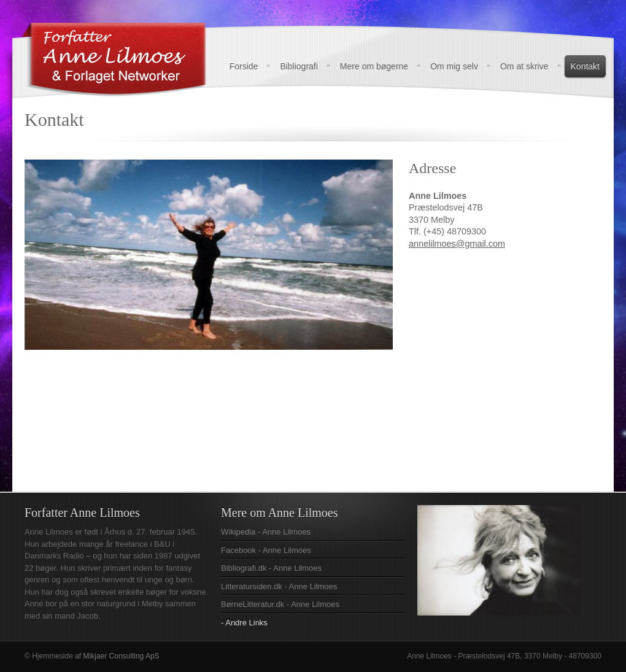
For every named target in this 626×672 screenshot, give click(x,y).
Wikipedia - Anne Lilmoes (266, 532)
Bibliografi (299, 66)
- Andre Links (244, 623)
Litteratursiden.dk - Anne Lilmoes (279, 586)
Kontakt (585, 66)
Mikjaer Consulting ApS (122, 656)
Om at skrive (524, 66)
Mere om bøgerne (374, 66)
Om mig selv (454, 66)
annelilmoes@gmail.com (457, 244)
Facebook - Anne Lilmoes (266, 550)
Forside (244, 66)
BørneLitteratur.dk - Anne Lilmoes (280, 604)
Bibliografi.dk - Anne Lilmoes (271, 568)
